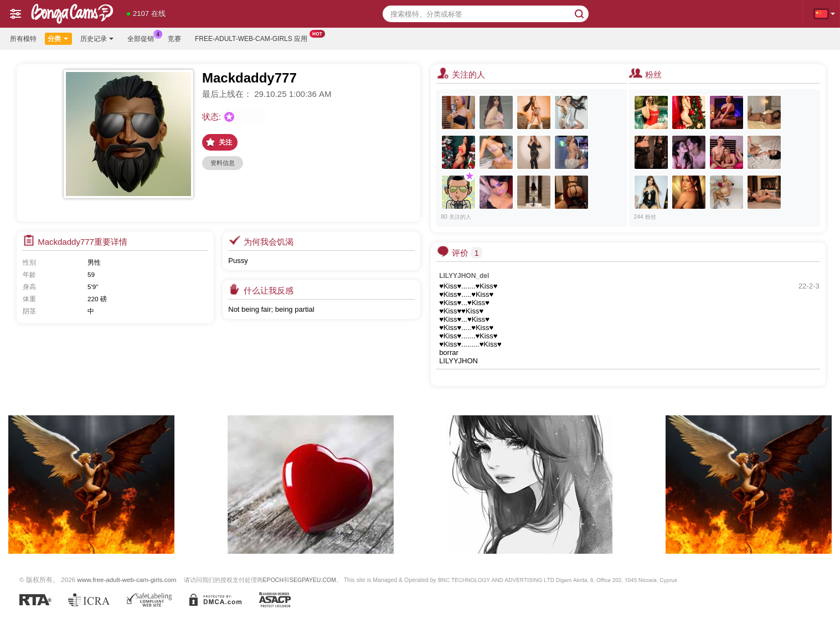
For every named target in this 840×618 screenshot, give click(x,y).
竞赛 (174, 39)
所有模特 (23, 39)
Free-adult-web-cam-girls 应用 (254, 38)
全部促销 (143, 38)
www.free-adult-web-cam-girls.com (127, 580)
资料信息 (223, 163)
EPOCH (273, 580)
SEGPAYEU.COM (313, 580)
